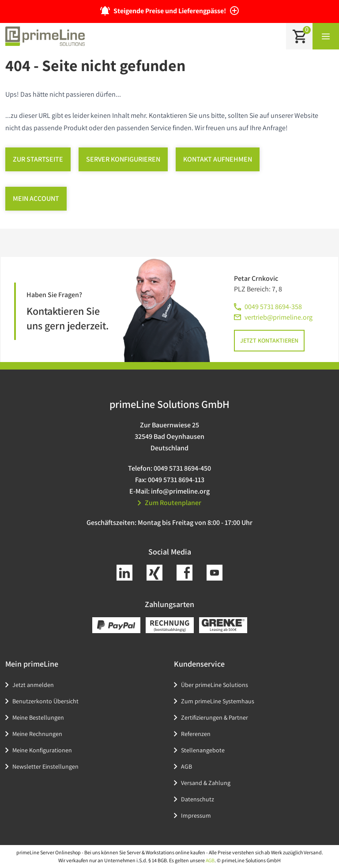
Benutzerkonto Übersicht (45, 701)
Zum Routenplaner (169, 503)
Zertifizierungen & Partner (215, 717)
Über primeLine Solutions (215, 685)
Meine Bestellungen (38, 717)
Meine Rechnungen (37, 734)
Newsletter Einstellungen (45, 766)
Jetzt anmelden (33, 685)
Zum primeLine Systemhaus (218, 701)
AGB (186, 766)
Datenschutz (198, 799)
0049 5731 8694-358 (273, 307)
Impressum (196, 815)
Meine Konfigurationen (42, 750)
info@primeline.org (180, 491)
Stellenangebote (203, 750)
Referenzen (196, 734)
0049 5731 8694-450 (182, 468)
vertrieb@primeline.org (279, 317)
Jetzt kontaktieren (269, 340)
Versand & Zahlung (206, 783)
